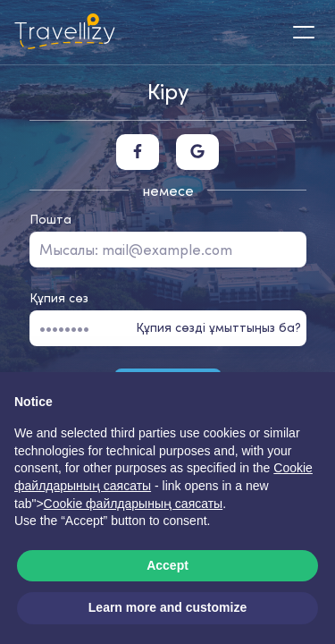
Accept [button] (167, 565)
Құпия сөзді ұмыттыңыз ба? (218, 327)
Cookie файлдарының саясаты (134, 504)
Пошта (50, 219)
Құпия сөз (59, 298)
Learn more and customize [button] (167, 607)
